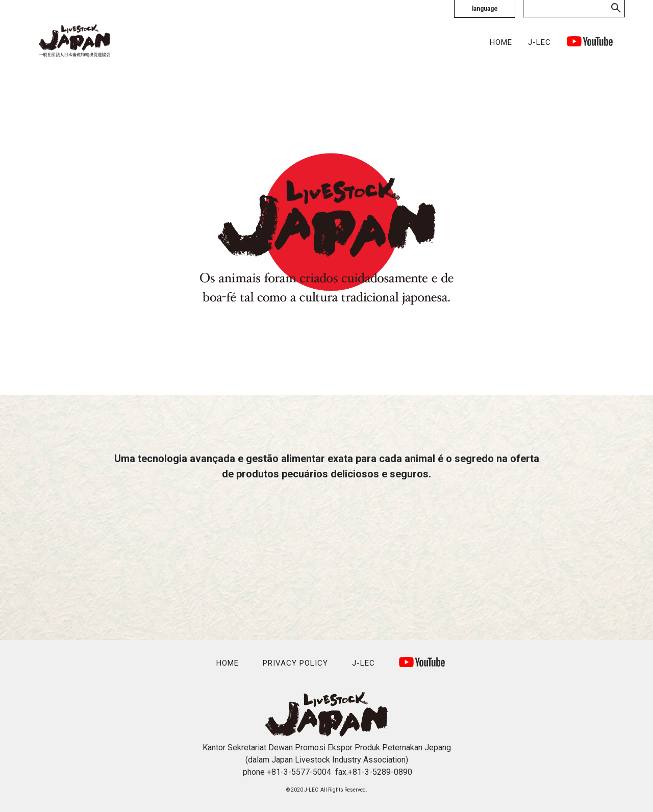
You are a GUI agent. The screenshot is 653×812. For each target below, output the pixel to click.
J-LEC (539, 42)
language (485, 9)
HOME (501, 42)
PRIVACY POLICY (295, 663)
